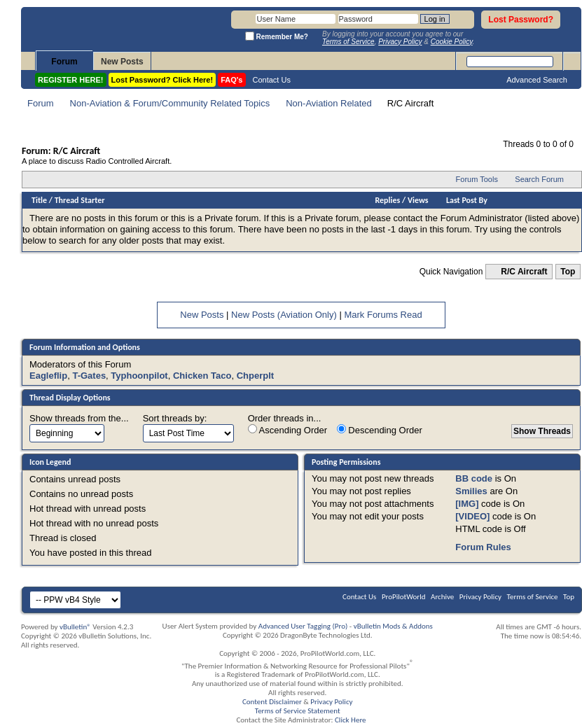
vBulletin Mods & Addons (393, 626)
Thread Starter (80, 200)
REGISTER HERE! (71, 80)
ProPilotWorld (404, 597)
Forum (64, 62)
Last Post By (467, 200)
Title (39, 200)
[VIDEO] (472, 516)
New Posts (122, 62)
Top (568, 272)
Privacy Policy (480, 597)
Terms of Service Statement (298, 711)
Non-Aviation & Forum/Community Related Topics (170, 103)
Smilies (471, 491)
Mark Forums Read (383, 315)
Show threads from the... (79, 418)
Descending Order (380, 430)
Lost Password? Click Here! (162, 80)
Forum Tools (477, 179)
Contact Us (272, 80)
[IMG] (467, 504)
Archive (442, 597)
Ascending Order (287, 430)
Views (418, 200)
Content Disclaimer (272, 702)
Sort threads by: (175, 418)
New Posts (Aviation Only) (284, 315)
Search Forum (539, 179)
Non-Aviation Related (329, 103)
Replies (388, 200)
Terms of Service (533, 597)
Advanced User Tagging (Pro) (303, 626)
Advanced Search (537, 80)
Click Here (351, 720)
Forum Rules (483, 547)
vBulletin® (75, 627)
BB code (474, 478)
